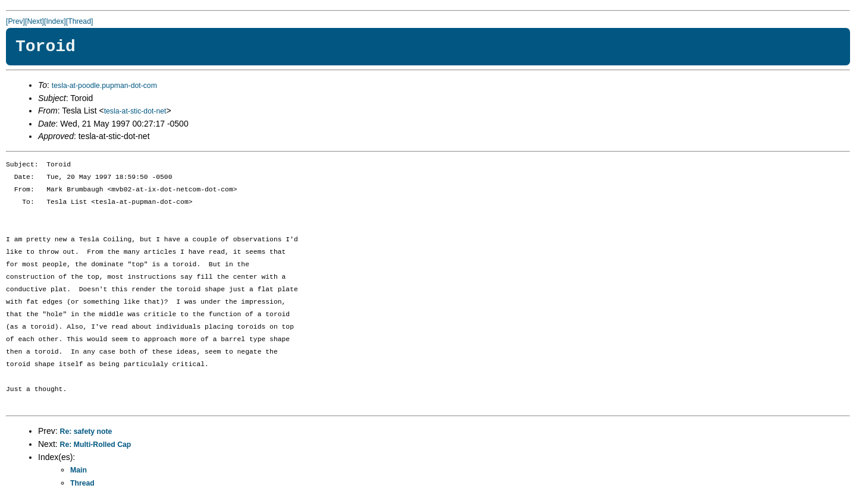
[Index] (55, 21)
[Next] (35, 21)
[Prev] (15, 21)
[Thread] (80, 21)
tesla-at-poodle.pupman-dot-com (104, 86)
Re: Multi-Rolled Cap (96, 445)
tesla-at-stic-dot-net (135, 111)
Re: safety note (86, 431)
